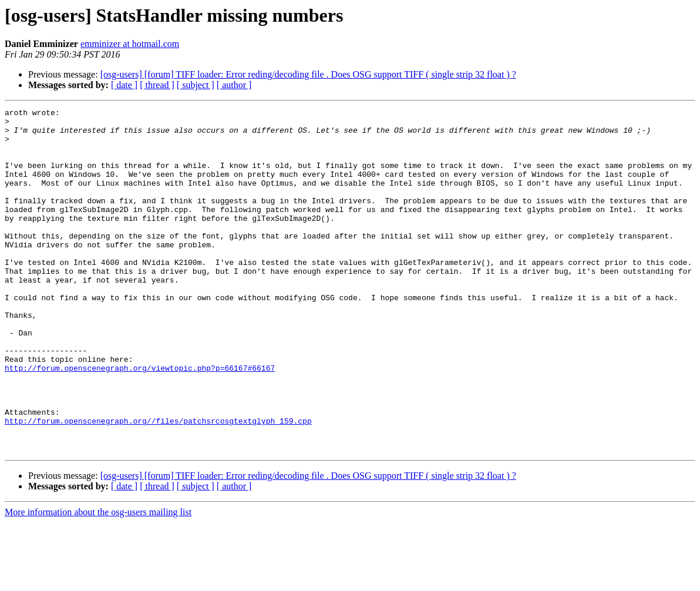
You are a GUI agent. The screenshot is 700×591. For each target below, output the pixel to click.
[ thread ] (157, 85)
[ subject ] (196, 85)
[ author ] (234, 85)
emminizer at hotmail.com (130, 44)
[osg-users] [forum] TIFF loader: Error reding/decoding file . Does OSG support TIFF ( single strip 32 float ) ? (308, 74)
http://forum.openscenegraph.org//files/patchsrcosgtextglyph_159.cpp (158, 484)
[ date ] (124, 85)
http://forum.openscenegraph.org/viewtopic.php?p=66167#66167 (140, 421)
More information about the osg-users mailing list (98, 581)
